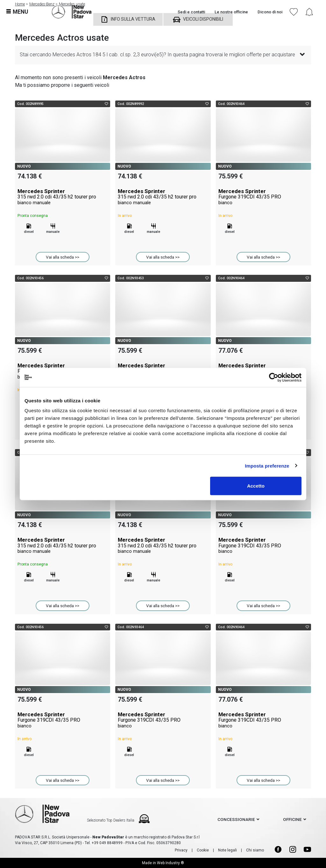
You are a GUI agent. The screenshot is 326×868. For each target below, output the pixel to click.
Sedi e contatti (191, 12)
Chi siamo (255, 850)
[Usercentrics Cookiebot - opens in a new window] (274, 377)
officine (292, 819)
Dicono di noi (270, 12)
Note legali (227, 850)
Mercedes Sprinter (63, 197)
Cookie (203, 850)
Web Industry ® (170, 863)
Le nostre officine (231, 12)
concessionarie (236, 819)
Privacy (181, 850)
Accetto (256, 486)
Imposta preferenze (267, 465)
